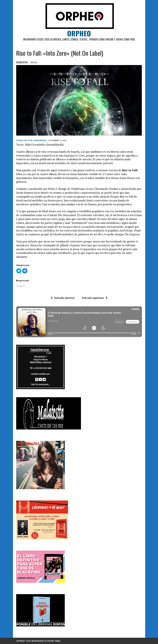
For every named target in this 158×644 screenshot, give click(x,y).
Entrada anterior (63, 298)
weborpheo (40, 140)
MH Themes (56, 641)
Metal (34, 62)
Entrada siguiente (95, 298)
